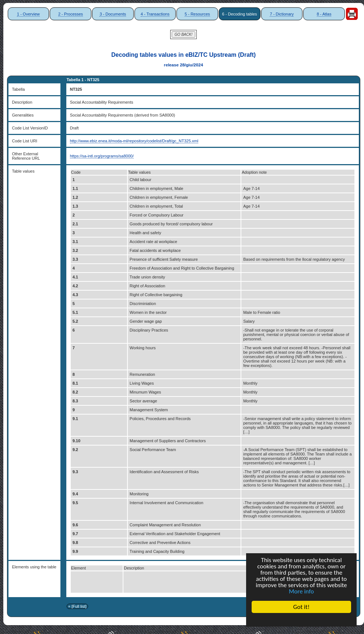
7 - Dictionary (282, 14)
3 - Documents (113, 14)
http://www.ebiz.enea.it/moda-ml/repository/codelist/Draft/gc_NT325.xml (134, 141)
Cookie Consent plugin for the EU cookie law (301, 620)
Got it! (301, 607)
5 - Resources (197, 14)
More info (301, 591)
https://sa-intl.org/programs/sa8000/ (102, 156)
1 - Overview (28, 14)
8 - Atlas (324, 14)
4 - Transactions (155, 14)
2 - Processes (71, 14)
